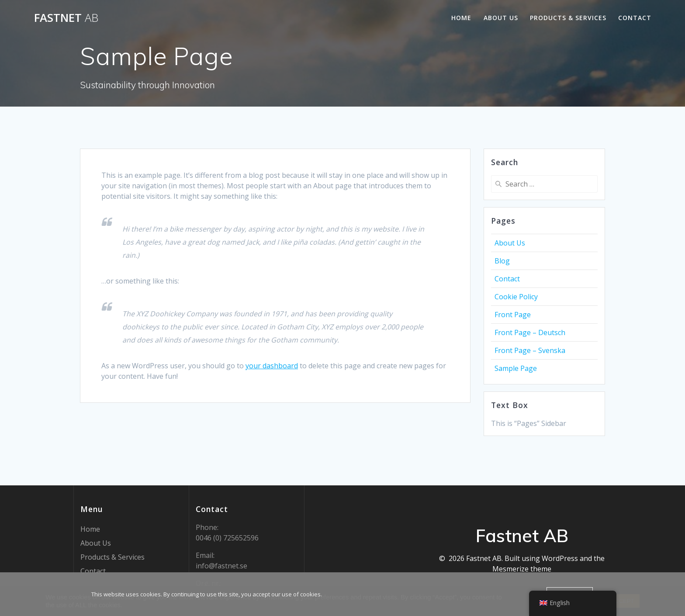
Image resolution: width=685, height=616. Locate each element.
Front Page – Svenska (530, 350)
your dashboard (272, 366)
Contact (635, 18)
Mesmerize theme (522, 569)
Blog (502, 261)
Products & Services (568, 18)
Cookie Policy (516, 297)
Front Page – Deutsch (530, 332)
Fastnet (66, 18)
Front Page (513, 315)
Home (461, 18)
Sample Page (516, 368)
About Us (501, 18)
